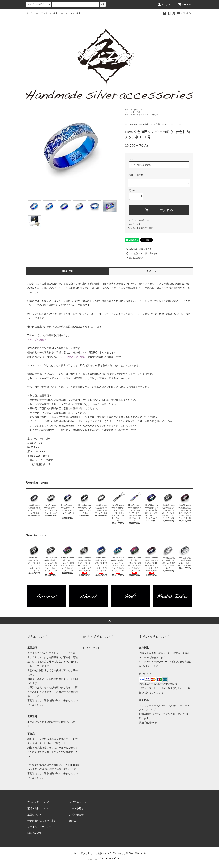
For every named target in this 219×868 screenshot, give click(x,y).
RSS (30, 833)
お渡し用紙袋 (136, 175)
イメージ (151, 271)
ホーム (30, 13)
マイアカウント (78, 802)
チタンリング (138, 110)
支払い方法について (38, 802)
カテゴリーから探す (46, 13)
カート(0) (185, 5)
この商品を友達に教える (138, 249)
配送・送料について (38, 808)
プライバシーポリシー (39, 827)
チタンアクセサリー (150, 115)
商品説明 (68, 271)
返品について (134, 224)
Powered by (109, 859)
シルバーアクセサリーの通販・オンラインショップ (99, 853)
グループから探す (70, 13)
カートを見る (76, 808)
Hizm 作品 (136, 112)
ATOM (38, 833)
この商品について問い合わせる (141, 254)
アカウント (165, 5)
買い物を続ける (134, 258)
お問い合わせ (185, 13)
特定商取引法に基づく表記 (141, 228)
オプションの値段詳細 (139, 220)
